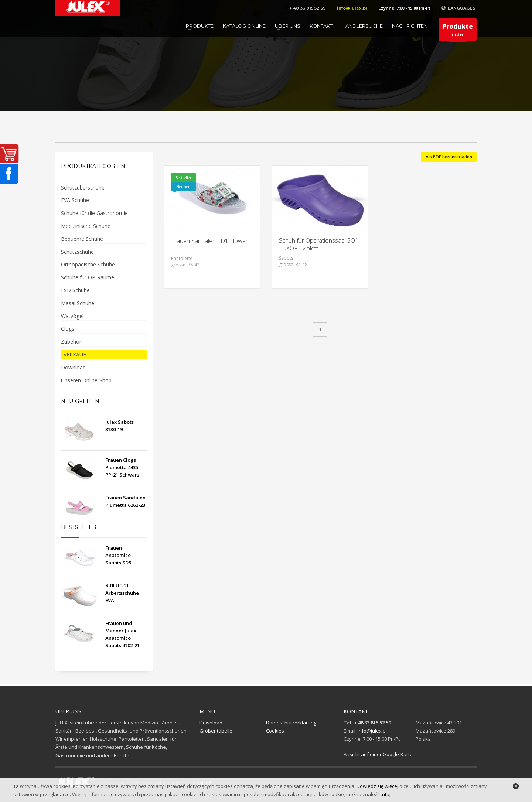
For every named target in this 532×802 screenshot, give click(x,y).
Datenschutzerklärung (291, 723)
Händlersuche (362, 26)
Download (73, 367)
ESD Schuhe (75, 290)
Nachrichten (410, 26)
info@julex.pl (352, 8)
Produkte (200, 26)
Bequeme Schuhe (82, 239)
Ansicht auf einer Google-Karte (378, 754)
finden (458, 31)
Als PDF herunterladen (449, 157)
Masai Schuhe (78, 303)
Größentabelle (216, 731)
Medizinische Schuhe (86, 226)
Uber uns (288, 26)
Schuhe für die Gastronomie (94, 213)
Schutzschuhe (77, 252)
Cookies (275, 731)
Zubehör (71, 342)
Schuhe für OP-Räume (88, 277)
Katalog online (244, 26)
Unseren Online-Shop (86, 380)
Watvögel (72, 316)
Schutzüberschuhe (83, 187)
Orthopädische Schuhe (88, 264)
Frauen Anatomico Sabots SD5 (118, 555)
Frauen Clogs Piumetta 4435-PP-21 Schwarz (123, 467)
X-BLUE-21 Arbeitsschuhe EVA (122, 593)
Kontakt (321, 26)
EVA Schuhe (75, 200)
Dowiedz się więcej (377, 786)
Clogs (68, 329)
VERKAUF (75, 354)
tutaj (386, 794)
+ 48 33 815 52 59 (308, 8)
